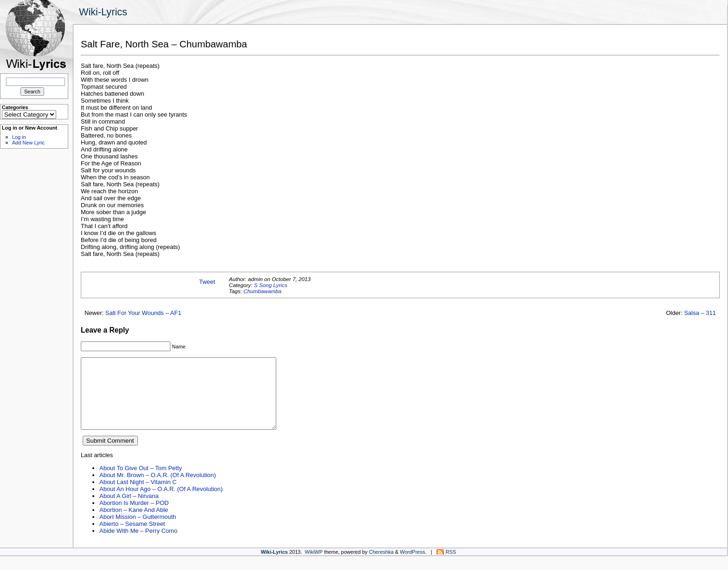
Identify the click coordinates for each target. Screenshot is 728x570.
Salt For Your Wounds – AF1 (143, 313)
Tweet (207, 282)
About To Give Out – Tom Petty (141, 482)
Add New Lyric (28, 143)
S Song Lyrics (271, 285)
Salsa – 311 (700, 313)
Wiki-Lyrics (103, 12)
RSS (451, 566)
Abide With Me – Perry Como (138, 545)
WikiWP (314, 566)
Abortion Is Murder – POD (134, 517)
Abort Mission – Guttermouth (138, 531)
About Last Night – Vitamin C (138, 496)
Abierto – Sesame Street (132, 538)
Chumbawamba (262, 291)
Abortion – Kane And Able (134, 524)
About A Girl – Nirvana (129, 510)
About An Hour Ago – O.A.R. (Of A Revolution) (161, 503)
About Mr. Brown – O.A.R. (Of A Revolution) (158, 489)
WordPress (412, 566)
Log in (19, 137)
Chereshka (381, 566)
